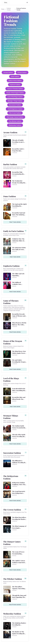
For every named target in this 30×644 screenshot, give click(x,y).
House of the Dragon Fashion (15, 93)
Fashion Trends (9, 9)
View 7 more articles (15, 222)
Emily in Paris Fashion (15, 81)
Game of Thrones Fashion (15, 89)
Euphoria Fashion (15, 85)
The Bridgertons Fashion (15, 109)
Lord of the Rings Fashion (15, 97)
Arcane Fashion (8, 72)
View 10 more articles (15, 605)
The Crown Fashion (15, 113)
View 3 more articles (15, 292)
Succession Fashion (15, 105)
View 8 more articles (15, 332)
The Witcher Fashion (15, 121)
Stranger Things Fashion (15, 101)
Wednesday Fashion (15, 125)
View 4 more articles (15, 369)
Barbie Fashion (22, 72)
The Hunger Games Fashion (15, 117)
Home (3, 9)
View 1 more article (15, 257)
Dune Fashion (15, 76)
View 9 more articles (15, 501)
